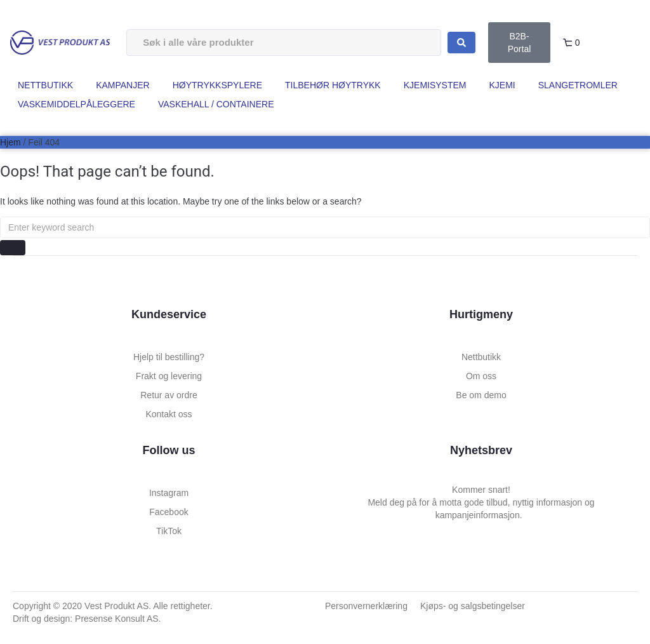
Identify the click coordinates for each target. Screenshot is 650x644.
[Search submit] (461, 43)
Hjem (10, 142)
